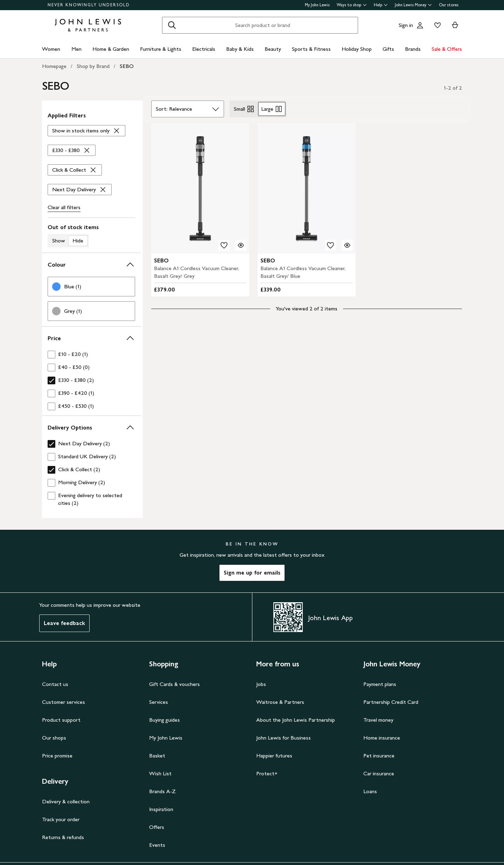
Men (76, 49)
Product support (61, 720)
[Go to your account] (420, 25)
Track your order (61, 819)
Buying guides (164, 720)
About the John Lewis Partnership (296, 720)
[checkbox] (91, 354)
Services (159, 702)
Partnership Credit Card (391, 702)
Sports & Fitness (311, 49)
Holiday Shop (357, 49)
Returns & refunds (63, 837)
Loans (370, 791)
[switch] (91, 235)
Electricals (204, 49)
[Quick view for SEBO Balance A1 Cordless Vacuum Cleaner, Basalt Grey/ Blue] (347, 245)
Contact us (55, 684)
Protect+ (267, 773)
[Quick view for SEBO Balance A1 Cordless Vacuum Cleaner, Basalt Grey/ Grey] (241, 245)
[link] (91, 287)
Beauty (273, 49)
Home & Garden (111, 49)
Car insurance (379, 773)
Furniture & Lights (161, 49)
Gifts (388, 49)
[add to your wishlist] (224, 245)
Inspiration (161, 809)
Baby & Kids (240, 49)
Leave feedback (64, 623)
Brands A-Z (162, 791)
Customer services (64, 702)
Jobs (261, 684)
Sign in (406, 25)
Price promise (57, 756)
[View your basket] (455, 25)
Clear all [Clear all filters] (64, 207)
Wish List (160, 773)
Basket (157, 756)
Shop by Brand (93, 66)
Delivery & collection (66, 801)
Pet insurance (379, 756)
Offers (157, 827)
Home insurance (382, 738)
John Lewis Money (413, 5)
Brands (413, 49)
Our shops (54, 738)
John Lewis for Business (283, 738)
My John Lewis (317, 5)
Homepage (54, 66)
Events (157, 845)
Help (381, 5)
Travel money (378, 720)
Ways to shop (352, 5)
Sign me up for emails (252, 573)
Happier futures (274, 756)
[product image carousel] (200, 188)
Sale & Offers (447, 49)
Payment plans (380, 684)
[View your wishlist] (436, 25)
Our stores (449, 5)
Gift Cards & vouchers (174, 684)
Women (51, 49)
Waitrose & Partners (280, 702)
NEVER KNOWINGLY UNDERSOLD (89, 5)
